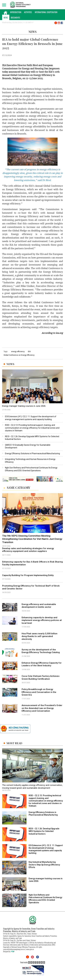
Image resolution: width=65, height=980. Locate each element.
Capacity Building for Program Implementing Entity (28, 575)
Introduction (16, 12)
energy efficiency (18, 352)
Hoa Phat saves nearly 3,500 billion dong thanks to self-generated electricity (40, 636)
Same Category (19, 488)
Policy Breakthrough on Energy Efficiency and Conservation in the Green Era (39, 692)
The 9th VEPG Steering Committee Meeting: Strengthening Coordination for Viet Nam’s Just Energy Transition (32, 539)
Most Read (14, 743)
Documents (15, 18)
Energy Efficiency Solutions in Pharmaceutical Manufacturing (32, 453)
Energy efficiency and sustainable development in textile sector (39, 606)
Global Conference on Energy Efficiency (19, 355)
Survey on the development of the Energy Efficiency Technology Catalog (41, 651)
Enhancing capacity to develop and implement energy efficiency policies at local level (42, 620)
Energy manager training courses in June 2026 (24, 406)
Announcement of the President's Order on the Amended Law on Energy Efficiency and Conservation (42, 708)
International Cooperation (46, 12)
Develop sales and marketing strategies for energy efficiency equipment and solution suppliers (28, 550)
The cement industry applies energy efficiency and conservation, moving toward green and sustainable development (32, 787)
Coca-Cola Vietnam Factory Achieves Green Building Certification (41, 677)
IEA (29, 352)
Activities (28, 12)
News (6, 18)
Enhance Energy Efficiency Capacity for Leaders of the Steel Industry (42, 664)
